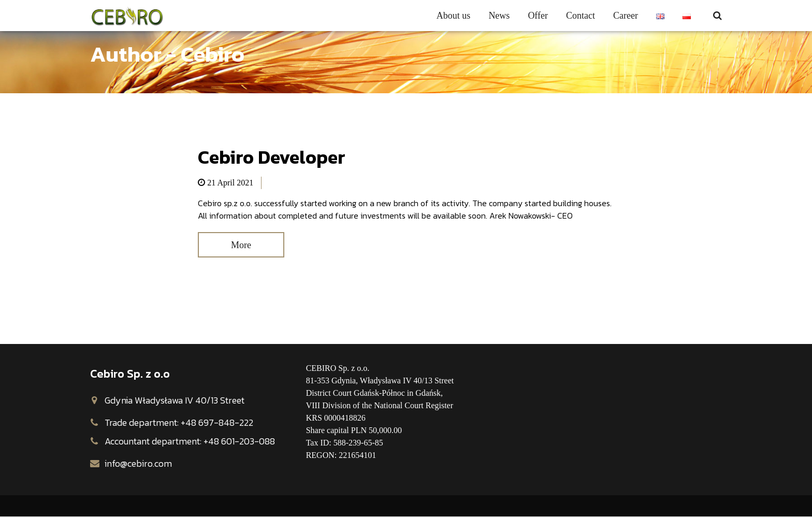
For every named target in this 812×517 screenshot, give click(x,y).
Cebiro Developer (272, 157)
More (243, 246)
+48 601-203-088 (239, 442)
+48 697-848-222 (217, 423)
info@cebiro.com (138, 464)
